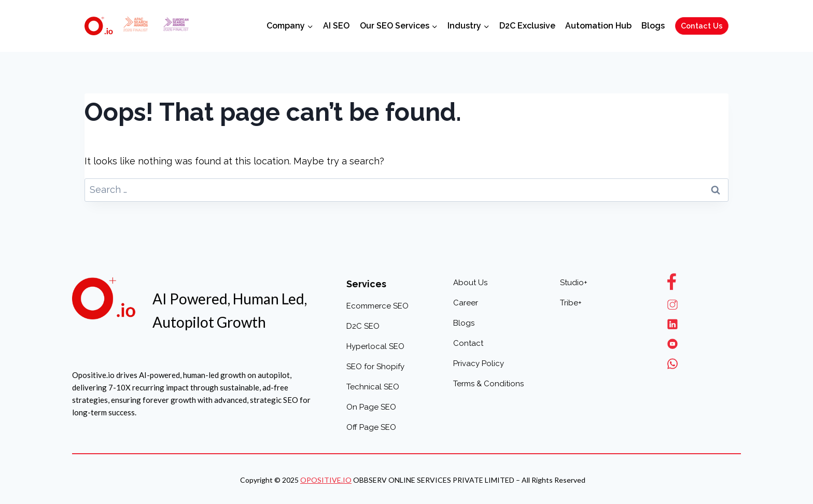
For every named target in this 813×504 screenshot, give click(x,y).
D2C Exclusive (527, 26)
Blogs (653, 26)
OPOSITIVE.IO (326, 480)
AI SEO (336, 26)
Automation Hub (598, 26)
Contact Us (702, 26)
